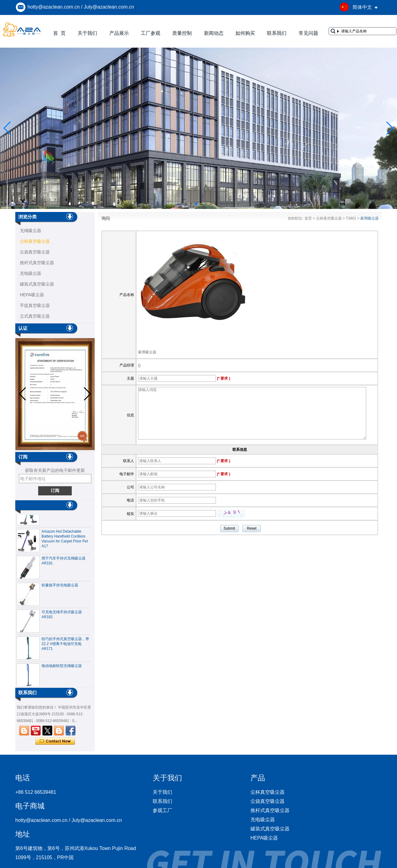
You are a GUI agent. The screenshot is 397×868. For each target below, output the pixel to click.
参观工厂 (162, 810)
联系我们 (277, 33)
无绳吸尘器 (31, 231)
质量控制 (182, 33)
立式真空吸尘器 (35, 316)
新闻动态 (214, 33)
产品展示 (119, 33)
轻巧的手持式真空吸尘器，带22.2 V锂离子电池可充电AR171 (65, 646)
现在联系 (55, 741)
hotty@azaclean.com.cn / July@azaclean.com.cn (81, 7)
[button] (181, 204)
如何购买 (245, 33)
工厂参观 (151, 33)
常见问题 (308, 33)
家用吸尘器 (147, 352)
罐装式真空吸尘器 (37, 284)
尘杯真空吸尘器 (35, 241)
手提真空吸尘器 (35, 305)
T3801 (351, 218)
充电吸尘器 (31, 273)
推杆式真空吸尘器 (37, 263)
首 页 (59, 33)
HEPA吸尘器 (32, 295)
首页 (308, 218)
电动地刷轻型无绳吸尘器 (62, 668)
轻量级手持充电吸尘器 (60, 587)
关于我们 (87, 33)
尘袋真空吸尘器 (35, 252)
